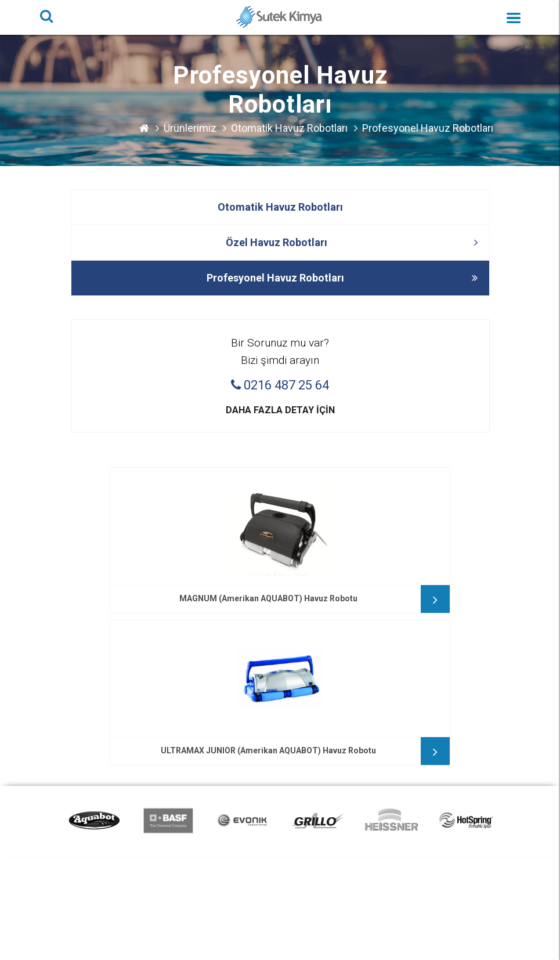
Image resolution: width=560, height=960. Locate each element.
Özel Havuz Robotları (352, 242)
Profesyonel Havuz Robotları (428, 128)
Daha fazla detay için (280, 410)
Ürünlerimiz (190, 128)
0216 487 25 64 (280, 385)
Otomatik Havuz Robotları (289, 128)
